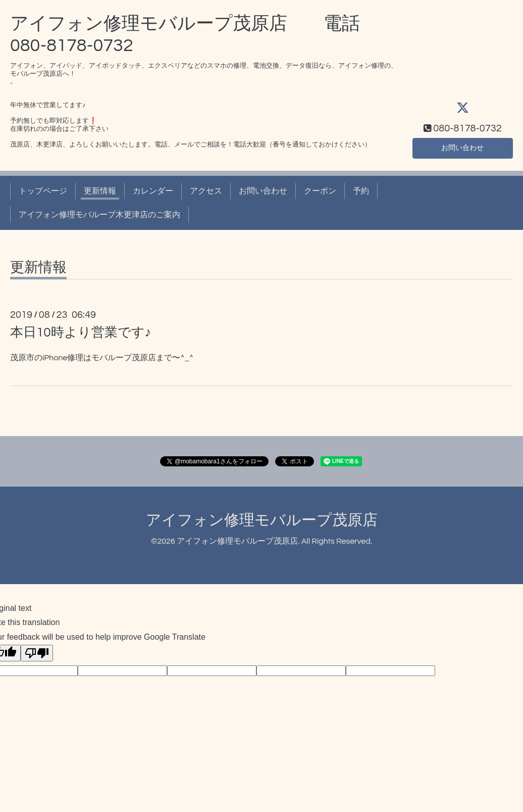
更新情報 (100, 191)
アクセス (206, 191)
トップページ (43, 191)
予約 (361, 191)
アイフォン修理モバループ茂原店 (262, 520)
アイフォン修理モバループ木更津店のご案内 (99, 215)
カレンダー (153, 191)
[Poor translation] (37, 653)
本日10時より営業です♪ (81, 332)
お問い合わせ (462, 147)
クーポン (320, 191)
